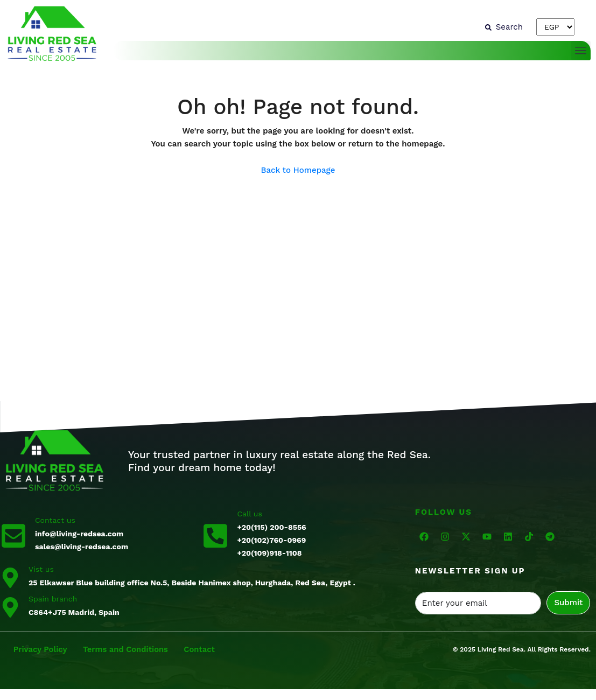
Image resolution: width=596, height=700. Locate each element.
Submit (568, 603)
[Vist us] (10, 577)
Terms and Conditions (128, 649)
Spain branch (53, 599)
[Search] (504, 27)
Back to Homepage (298, 170)
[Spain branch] (10, 607)
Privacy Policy (41, 649)
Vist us (41, 569)
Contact (202, 649)
